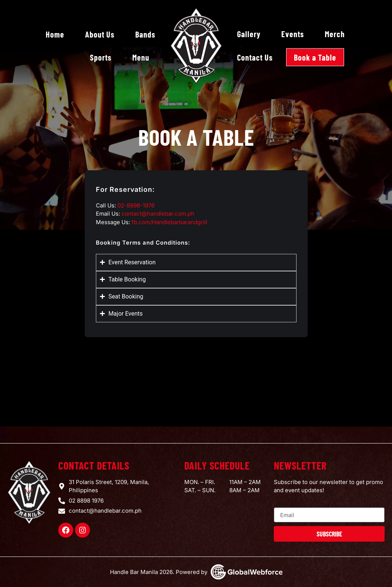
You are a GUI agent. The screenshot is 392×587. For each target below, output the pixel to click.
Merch (335, 34)
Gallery (249, 34)
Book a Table (315, 57)
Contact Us (255, 57)
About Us (100, 34)
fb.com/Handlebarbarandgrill (169, 222)
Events (293, 34)
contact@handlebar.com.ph (158, 214)
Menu (141, 57)
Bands (145, 34)
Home (55, 34)
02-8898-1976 (136, 205)
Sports (101, 57)
